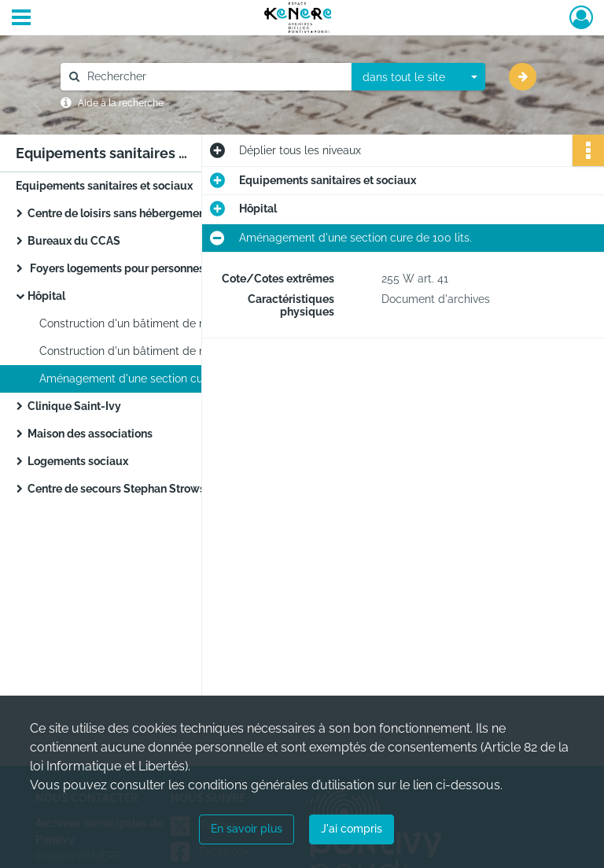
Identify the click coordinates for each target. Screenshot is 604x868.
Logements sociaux (78, 461)
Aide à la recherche (121, 103)
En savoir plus (247, 829)
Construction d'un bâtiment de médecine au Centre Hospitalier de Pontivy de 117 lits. (197, 323)
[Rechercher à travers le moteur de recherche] (214, 77)
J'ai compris (352, 829)
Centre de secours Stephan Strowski (121, 489)
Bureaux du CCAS (74, 241)
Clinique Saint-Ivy (74, 406)
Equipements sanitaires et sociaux (104, 186)
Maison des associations (90, 434)
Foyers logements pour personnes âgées (133, 268)
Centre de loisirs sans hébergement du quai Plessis (159, 213)
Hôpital (46, 296)
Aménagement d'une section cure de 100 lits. (156, 379)
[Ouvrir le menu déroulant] (21, 19)
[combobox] (418, 77)
